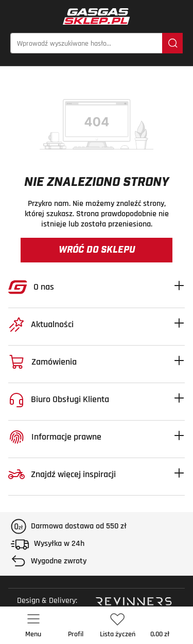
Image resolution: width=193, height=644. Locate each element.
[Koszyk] (160, 625)
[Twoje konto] (76, 625)
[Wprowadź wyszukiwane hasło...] (86, 43)
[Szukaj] (172, 43)
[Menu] (33, 625)
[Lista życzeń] (118, 625)
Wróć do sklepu (97, 250)
